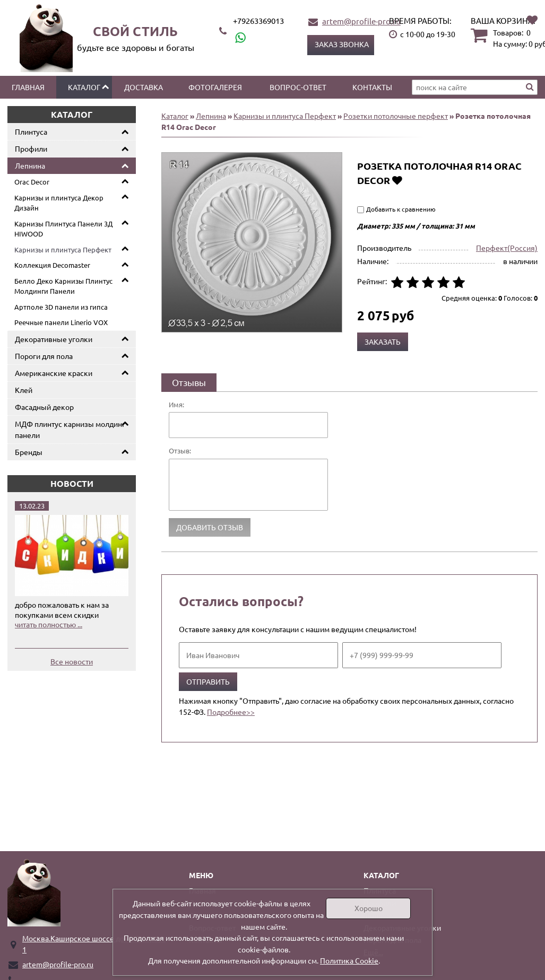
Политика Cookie (349, 960)
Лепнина (30, 165)
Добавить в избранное (397, 180)
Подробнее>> (231, 712)
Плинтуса (31, 132)
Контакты (372, 87)
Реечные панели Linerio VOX (61, 322)
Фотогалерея (215, 87)
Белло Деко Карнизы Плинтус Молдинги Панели (63, 286)
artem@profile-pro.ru (361, 21)
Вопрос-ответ (298, 87)
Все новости (72, 661)
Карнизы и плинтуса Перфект (63, 250)
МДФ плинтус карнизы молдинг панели (70, 429)
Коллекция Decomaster (52, 265)
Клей (24, 390)
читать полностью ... (49, 624)
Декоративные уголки (54, 339)
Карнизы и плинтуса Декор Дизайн (59, 203)
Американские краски (54, 373)
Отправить (208, 681)
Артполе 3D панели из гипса (61, 307)
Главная (28, 87)
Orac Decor (32, 182)
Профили (31, 148)
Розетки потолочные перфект (396, 116)
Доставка (144, 87)
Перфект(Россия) (507, 248)
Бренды (29, 452)
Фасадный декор (44, 407)
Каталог (84, 87)
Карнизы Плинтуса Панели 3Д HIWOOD (63, 229)
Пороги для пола (44, 356)
